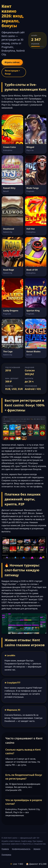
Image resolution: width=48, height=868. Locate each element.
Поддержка (6, 855)
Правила (5, 849)
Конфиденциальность (21, 849)
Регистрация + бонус (12, 72)
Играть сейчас (12, 62)
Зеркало (37, 849)
